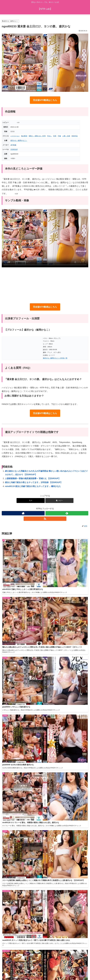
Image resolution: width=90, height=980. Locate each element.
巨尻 (55, 136)
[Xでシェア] (31, 501)
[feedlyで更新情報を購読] (67, 513)
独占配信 (24, 136)
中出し (49, 136)
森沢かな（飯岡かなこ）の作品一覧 (55, 358)
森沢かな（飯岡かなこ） (10, 21)
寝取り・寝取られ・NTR (37, 136)
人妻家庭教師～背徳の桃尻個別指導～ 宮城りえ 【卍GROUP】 (33, 478)
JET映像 (13, 145)
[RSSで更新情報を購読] (45, 519)
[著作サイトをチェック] (23, 513)
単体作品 (75, 136)
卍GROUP (14, 149)
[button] (59, 501)
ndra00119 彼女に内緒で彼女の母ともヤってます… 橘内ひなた (33, 486)
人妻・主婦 (66, 136)
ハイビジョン (15, 136)
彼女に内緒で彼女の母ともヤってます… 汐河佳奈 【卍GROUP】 (34, 482)
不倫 (59, 136)
